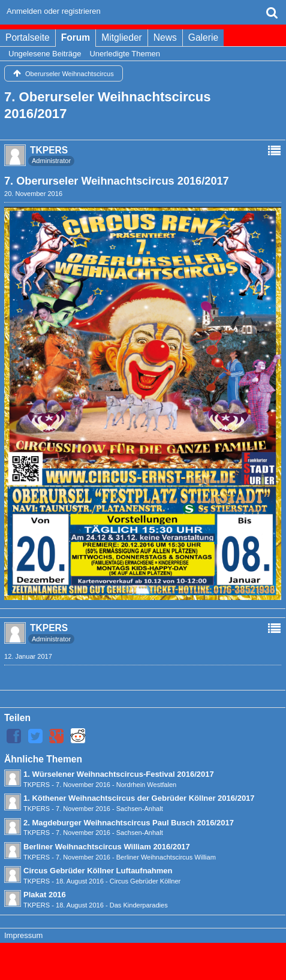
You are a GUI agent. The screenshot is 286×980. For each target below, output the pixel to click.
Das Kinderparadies (139, 905)
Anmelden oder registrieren (54, 11)
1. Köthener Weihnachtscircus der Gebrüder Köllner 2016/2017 (139, 798)
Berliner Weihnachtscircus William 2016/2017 (107, 847)
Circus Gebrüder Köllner (145, 881)
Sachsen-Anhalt (140, 809)
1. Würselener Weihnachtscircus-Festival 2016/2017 (119, 774)
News (165, 37)
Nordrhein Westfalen (147, 785)
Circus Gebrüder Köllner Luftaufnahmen (98, 871)
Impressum (23, 935)
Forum (76, 37)
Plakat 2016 (45, 895)
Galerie (203, 37)
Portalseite (28, 37)
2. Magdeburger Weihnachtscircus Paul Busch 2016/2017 (129, 823)
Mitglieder (122, 37)
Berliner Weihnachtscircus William (166, 857)
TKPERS (37, 785)
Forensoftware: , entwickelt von (143, 956)
